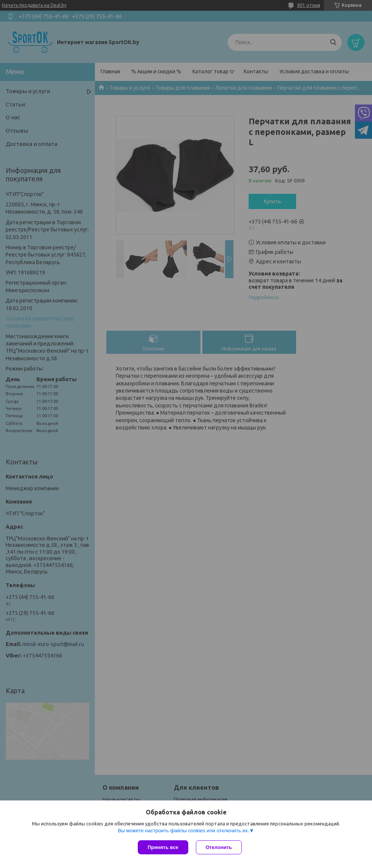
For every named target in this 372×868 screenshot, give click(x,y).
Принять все (163, 847)
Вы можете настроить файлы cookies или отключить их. (183, 831)
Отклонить (219, 847)
